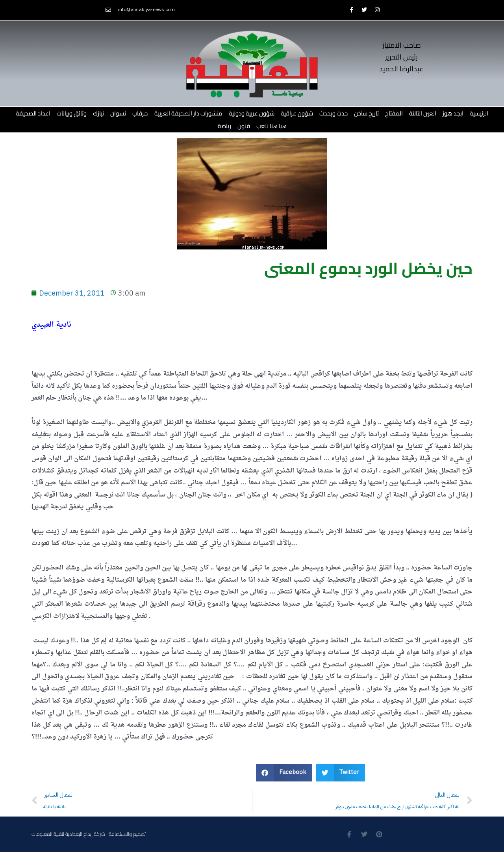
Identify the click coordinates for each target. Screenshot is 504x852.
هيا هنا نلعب (271, 126)
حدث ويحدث (334, 113)
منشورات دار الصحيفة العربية (188, 113)
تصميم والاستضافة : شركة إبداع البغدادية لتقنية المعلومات (89, 834)
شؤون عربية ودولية (252, 113)
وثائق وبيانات (72, 113)
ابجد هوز (453, 113)
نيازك (98, 113)
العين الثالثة (423, 113)
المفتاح (394, 113)
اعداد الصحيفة (33, 113)
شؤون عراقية (297, 113)
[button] (284, 773)
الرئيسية (479, 113)
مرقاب (140, 113)
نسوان (118, 113)
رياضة (224, 126)
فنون (244, 126)
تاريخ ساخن (366, 113)
